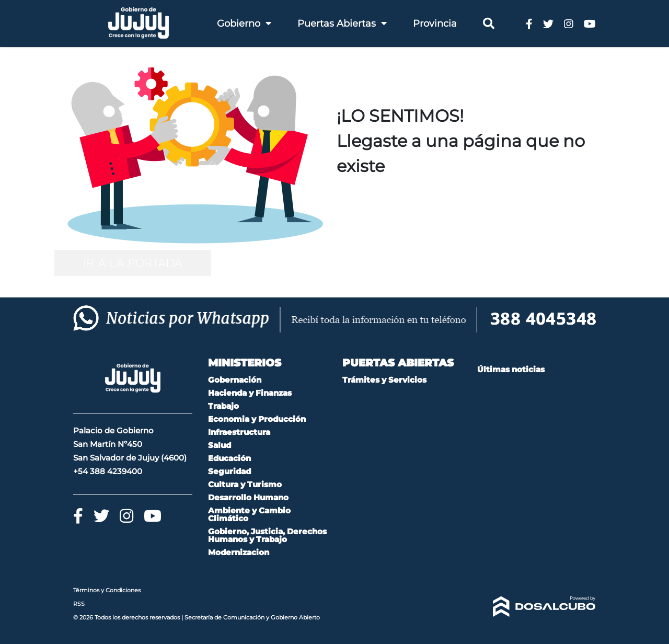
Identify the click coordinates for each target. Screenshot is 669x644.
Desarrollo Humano (248, 497)
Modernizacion (239, 552)
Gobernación (235, 380)
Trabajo (223, 406)
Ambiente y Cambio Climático (249, 514)
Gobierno (244, 24)
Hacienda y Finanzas (250, 393)
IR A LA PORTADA (133, 263)
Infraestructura (239, 432)
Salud (220, 445)
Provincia (435, 24)
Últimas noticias (511, 369)
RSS (79, 604)
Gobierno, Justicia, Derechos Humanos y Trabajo (267, 535)
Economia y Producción (257, 419)
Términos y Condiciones (107, 590)
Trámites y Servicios (384, 380)
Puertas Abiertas (342, 24)
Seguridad (229, 471)
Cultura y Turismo (245, 484)
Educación (229, 458)
